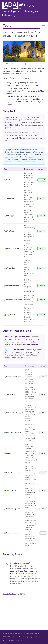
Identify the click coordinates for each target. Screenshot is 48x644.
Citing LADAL (17, 637)
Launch (43, 377)
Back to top (7, 594)
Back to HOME (19, 594)
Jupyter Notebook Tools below (16, 159)
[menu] (5, 20)
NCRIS (20, 633)
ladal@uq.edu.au (8, 640)
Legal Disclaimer (35, 637)
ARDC (15, 633)
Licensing (25, 637)
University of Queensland (31, 633)
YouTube (17, 640)
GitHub (23, 640)
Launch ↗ (42, 180)
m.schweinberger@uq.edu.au (22, 571)
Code (43, 26)
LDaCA (10, 633)
